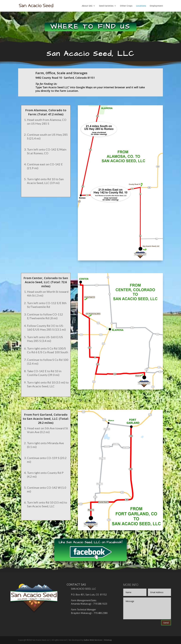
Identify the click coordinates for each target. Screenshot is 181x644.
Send (166, 623)
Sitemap (108, 640)
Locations (141, 6)
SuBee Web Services (93, 640)
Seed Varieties (106, 6)
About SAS (87, 6)
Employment (156, 6)
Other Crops (126, 6)
